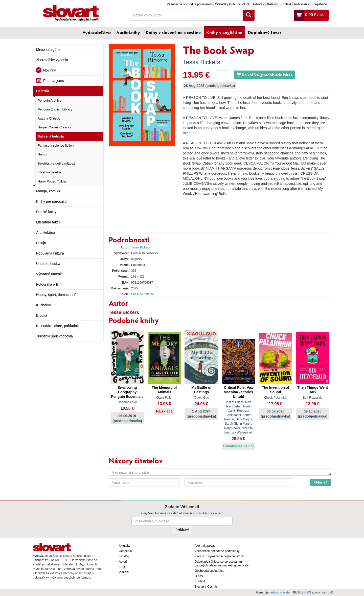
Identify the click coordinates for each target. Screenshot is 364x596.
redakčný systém (281, 592)
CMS (308, 592)
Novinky (50, 70)
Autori (123, 562)
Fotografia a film (49, 284)
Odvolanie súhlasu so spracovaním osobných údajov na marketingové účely (222, 564)
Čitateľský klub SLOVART (232, 4)
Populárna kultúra (50, 253)
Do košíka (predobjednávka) (264, 75)
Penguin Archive (50, 100)
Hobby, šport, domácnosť (56, 295)
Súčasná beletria (51, 136)
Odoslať (320, 482)
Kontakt (286, 4)
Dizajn (41, 243)
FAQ (122, 567)
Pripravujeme (54, 81)
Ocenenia (125, 551)
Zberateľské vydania (52, 60)
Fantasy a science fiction (56, 145)
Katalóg (272, 4)
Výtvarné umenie (49, 274)
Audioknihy (128, 32)
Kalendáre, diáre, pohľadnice (59, 326)
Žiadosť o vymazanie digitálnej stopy (219, 556)
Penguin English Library (55, 109)
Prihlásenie (302, 4)
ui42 (331, 592)
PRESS (124, 572)
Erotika (42, 315)
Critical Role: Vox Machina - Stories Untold (238, 392)
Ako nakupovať (205, 546)
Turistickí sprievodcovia (54, 336)
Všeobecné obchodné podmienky (189, 4)
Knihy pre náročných (52, 201)
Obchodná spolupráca (209, 571)
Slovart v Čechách (207, 587)
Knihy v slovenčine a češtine (173, 32)
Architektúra (46, 233)
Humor (43, 154)
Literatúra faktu (48, 222)
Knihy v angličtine (224, 32)
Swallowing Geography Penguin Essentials (127, 392)
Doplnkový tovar (265, 32)
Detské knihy (46, 212)
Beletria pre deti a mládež (56, 163)
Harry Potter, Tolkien (52, 181)
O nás (199, 576)
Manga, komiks (48, 191)
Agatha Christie (49, 118)
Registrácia (320, 4)
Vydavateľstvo (97, 32)
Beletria (43, 91)
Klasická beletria (50, 172)
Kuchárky (43, 305)
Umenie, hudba (48, 264)
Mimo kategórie (48, 50)
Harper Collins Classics (55, 127)
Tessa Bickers (201, 62)
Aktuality (258, 4)
